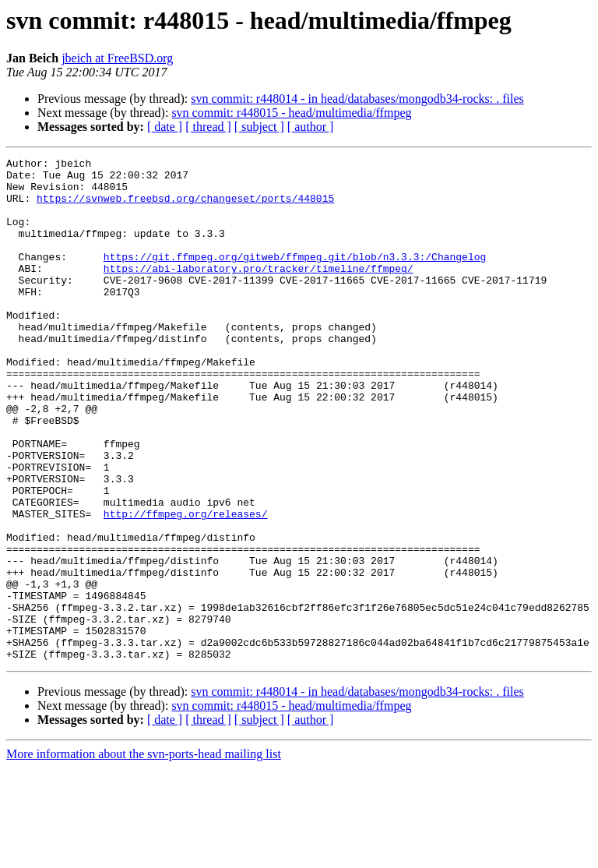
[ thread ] (208, 127)
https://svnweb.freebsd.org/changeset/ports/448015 (185, 207)
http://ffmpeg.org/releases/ (186, 586)
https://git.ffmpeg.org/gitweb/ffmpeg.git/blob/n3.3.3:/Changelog (295, 277)
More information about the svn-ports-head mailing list (144, 854)
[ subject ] (259, 127)
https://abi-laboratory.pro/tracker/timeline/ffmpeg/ (259, 291)
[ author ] (311, 127)
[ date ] (165, 127)
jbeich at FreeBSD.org (117, 58)
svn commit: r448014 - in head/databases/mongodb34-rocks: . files (357, 99)
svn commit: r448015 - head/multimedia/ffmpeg (291, 113)
